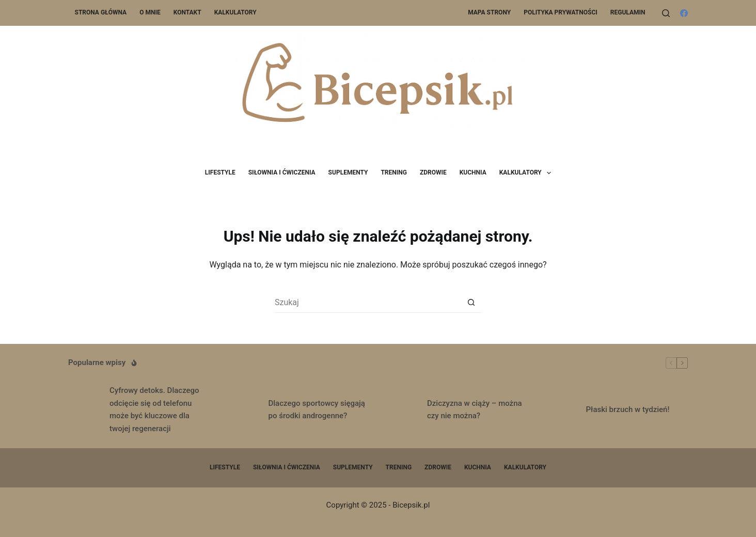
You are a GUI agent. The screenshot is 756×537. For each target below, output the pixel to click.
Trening (394, 172)
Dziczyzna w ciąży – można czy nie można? (475, 410)
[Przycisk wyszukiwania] (471, 303)
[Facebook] (684, 13)
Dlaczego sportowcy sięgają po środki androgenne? (317, 410)
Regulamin (628, 12)
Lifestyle (220, 172)
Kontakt (187, 12)
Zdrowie (433, 172)
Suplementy (348, 172)
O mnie (150, 12)
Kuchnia (473, 172)
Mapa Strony (489, 12)
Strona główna (101, 12)
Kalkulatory (235, 12)
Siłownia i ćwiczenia (282, 172)
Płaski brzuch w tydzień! (628, 409)
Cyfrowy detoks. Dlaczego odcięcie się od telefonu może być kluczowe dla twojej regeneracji (154, 409)
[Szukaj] (666, 13)
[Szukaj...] (368, 303)
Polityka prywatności (561, 12)
